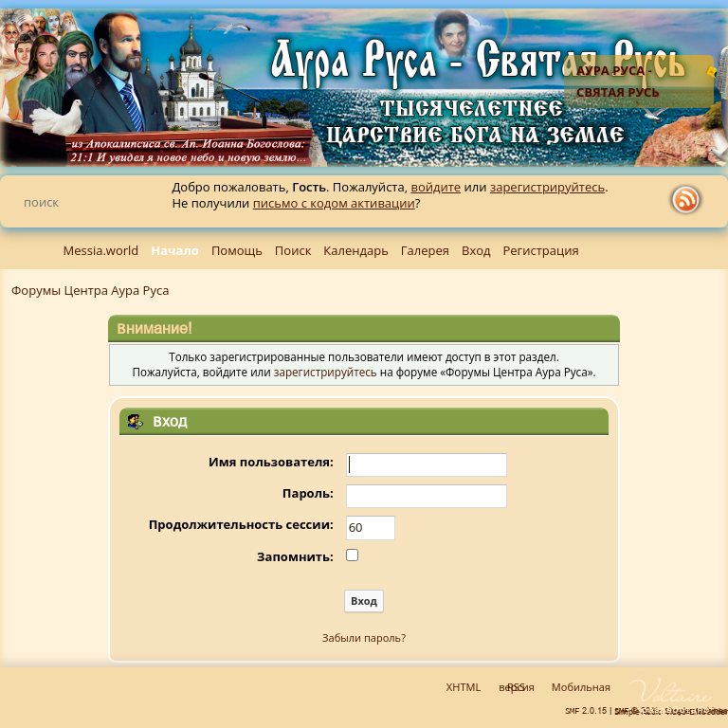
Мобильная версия (555, 687)
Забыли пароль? (364, 637)
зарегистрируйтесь (547, 187)
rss (690, 200)
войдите (436, 187)
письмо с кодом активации (334, 203)
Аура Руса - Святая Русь (618, 81)
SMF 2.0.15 (586, 711)
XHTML (464, 687)
